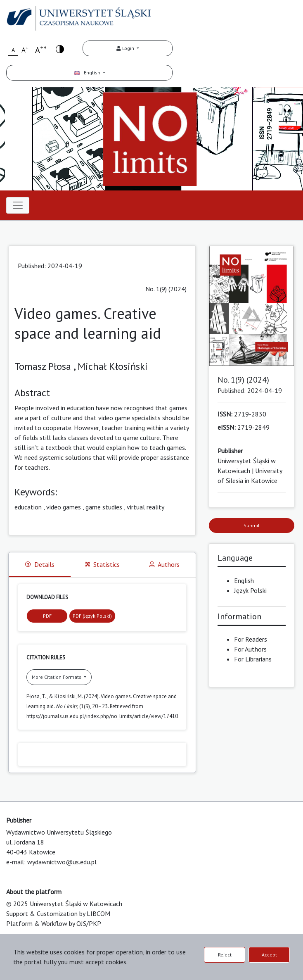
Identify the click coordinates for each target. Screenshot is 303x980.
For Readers (251, 639)
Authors (165, 564)
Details (40, 564)
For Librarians (253, 659)
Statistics (102, 564)
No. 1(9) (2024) (166, 289)
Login (126, 48)
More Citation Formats (57, 677)
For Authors (250, 649)
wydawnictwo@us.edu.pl (62, 862)
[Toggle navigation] (18, 205)
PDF (47, 616)
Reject (225, 955)
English (88, 73)
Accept (269, 955)
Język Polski (250, 590)
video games (64, 507)
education (28, 507)
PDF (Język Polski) (92, 616)
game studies (104, 507)
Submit (252, 525)
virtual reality (146, 507)
